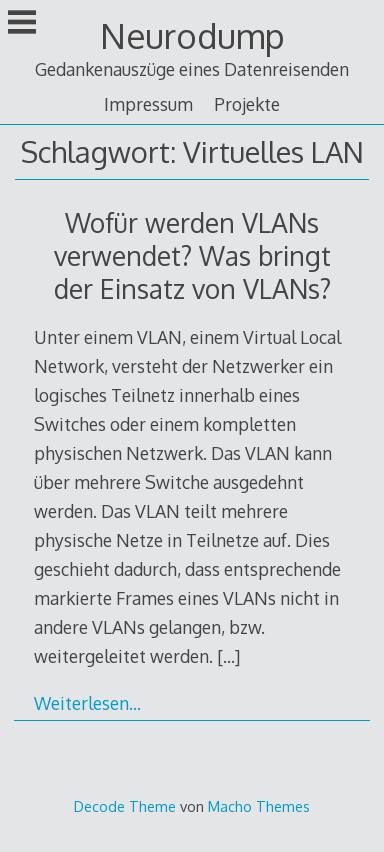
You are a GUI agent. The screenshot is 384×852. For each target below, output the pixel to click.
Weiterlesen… (87, 703)
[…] (228, 656)
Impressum (148, 104)
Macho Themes (259, 806)
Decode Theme (125, 806)
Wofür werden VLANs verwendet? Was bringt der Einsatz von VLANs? (192, 255)
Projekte (247, 104)
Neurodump (192, 35)
